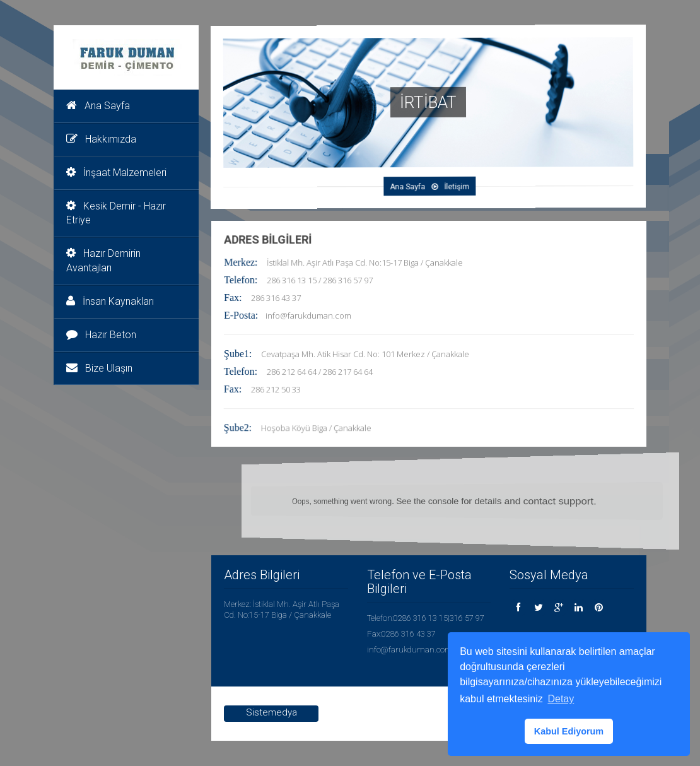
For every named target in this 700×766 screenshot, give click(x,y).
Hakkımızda (101, 139)
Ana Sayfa (98, 106)
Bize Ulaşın (99, 368)
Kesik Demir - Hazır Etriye (116, 213)
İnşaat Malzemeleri (116, 173)
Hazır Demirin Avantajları (103, 261)
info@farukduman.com (309, 316)
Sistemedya (271, 712)
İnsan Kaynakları (110, 301)
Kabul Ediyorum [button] (569, 731)
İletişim (450, 186)
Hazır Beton (101, 335)
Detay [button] (561, 699)
